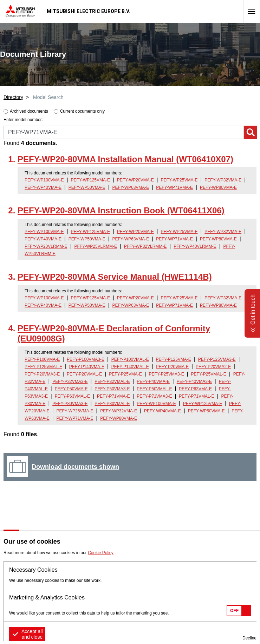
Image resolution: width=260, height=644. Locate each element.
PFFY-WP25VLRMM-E (96, 246)
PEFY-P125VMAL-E (43, 367)
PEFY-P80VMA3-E (70, 404)
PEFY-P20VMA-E (173, 367)
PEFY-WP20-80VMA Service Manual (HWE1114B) (115, 277)
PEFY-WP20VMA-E (135, 180)
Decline (249, 638)
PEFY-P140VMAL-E (130, 367)
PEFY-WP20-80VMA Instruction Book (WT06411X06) (121, 210)
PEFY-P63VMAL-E (72, 396)
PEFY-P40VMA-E (153, 381)
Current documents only (82, 111)
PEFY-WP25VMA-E (179, 180)
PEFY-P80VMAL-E (112, 404)
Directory (13, 97)
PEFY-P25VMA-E (125, 374)
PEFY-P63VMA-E (195, 389)
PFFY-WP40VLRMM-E (195, 246)
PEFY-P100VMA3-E (86, 359)
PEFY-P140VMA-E (87, 367)
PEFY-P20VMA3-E (42, 374)
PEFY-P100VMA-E (42, 359)
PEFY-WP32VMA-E (223, 180)
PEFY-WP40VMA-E (43, 187)
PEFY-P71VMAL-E (196, 396)
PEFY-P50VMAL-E (154, 389)
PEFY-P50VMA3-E (112, 389)
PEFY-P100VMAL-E (130, 359)
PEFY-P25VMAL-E (209, 374)
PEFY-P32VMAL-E (112, 381)
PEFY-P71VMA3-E (154, 396)
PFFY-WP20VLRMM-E (46, 246)
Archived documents (29, 111)
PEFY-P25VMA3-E (167, 374)
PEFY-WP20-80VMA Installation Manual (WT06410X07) (125, 159)
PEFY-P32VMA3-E (70, 381)
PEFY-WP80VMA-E (218, 187)
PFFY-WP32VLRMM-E (145, 246)
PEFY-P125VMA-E (174, 359)
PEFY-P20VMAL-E (84, 374)
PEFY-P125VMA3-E (217, 359)
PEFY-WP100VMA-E (44, 180)
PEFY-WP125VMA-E (90, 180)
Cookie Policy (101, 553)
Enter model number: (23, 120)
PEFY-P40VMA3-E (194, 381)
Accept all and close (32, 634)
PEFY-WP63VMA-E (131, 187)
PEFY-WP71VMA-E (174, 187)
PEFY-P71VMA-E (113, 396)
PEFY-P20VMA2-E (213, 367)
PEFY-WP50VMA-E (87, 187)
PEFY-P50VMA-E (71, 389)
